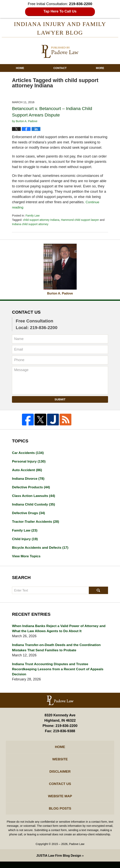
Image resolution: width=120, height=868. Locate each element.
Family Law (33, 216)
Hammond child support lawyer (82, 220)
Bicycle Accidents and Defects (41, 550)
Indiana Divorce (29, 480)
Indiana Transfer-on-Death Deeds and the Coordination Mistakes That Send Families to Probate (58, 651)
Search (98, 593)
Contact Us (60, 789)
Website (60, 764)
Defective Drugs (29, 515)
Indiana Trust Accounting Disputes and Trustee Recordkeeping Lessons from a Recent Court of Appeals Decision (59, 673)
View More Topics (27, 559)
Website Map (60, 802)
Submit (60, 400)
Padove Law (77, 850)
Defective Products (32, 489)
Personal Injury (29, 462)
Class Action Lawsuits (34, 497)
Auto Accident (27, 471)
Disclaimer (60, 776)
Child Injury (25, 541)
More (100, 69)
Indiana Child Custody (34, 506)
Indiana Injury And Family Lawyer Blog (60, 52)
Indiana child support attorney (31, 225)
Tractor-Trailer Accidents (36, 524)
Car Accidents (28, 453)
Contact (60, 69)
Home (20, 69)
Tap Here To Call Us (60, 11)
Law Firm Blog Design (59, 862)
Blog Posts (60, 814)
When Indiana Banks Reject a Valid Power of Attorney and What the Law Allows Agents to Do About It (57, 631)
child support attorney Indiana (42, 220)
